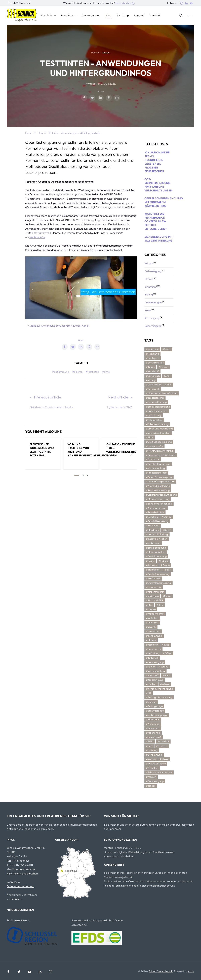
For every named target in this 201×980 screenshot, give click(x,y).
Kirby (191, 971)
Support (139, 15)
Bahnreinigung (153, 326)
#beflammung (61, 372)
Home (29, 133)
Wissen (105, 53)
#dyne (106, 372)
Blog (109, 15)
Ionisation (150, 287)
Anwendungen (91, 15)
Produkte (69, 15)
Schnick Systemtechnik (161, 971)
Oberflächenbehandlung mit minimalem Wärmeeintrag (164, 202)
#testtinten (92, 372)
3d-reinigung (152, 318)
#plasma (77, 372)
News (148, 310)
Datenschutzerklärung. (20, 886)
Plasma (149, 279)
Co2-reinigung (153, 271)
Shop (123, 15)
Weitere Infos (37, 237)
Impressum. (14, 882)
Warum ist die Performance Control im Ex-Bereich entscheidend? (155, 221)
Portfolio (48, 15)
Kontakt (155, 15)
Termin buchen (125, 3)
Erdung (149, 294)
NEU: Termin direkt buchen (22, 873)
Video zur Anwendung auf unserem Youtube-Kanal (59, 326)
